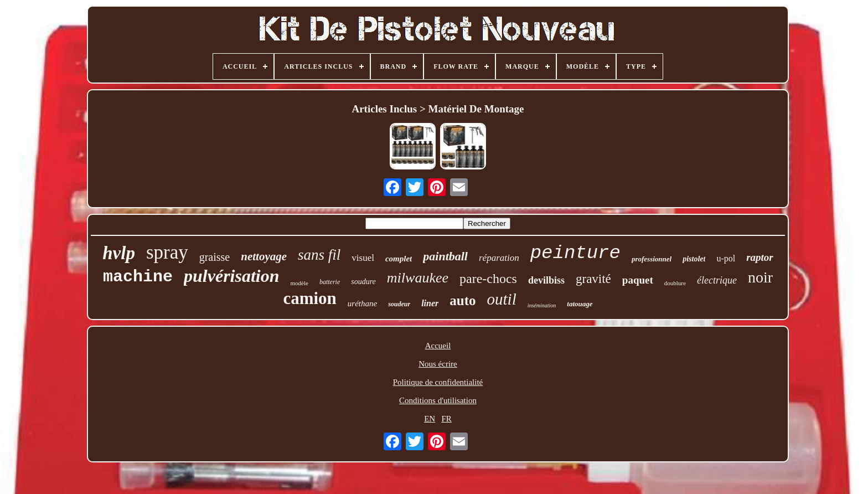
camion (309, 298)
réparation (499, 258)
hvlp (119, 253)
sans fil (319, 255)
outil (502, 299)
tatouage (580, 304)
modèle (299, 283)
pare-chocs (488, 279)
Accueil (438, 346)
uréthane (362, 303)
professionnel (652, 259)
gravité (593, 279)
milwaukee (418, 278)
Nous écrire (438, 364)
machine (138, 277)
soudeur (399, 304)
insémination (542, 305)
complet (399, 259)
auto (463, 300)
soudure (363, 282)
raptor (760, 257)
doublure (675, 283)
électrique (717, 280)
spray (167, 252)
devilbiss (546, 280)
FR (446, 419)
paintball (445, 256)
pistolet (694, 259)
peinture (575, 253)
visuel (363, 258)
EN (430, 419)
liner (430, 303)
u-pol (726, 258)
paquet (638, 280)
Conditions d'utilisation (438, 400)
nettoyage (264, 256)
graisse (215, 257)
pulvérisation (231, 276)
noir (760, 277)
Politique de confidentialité (438, 382)
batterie (330, 282)
